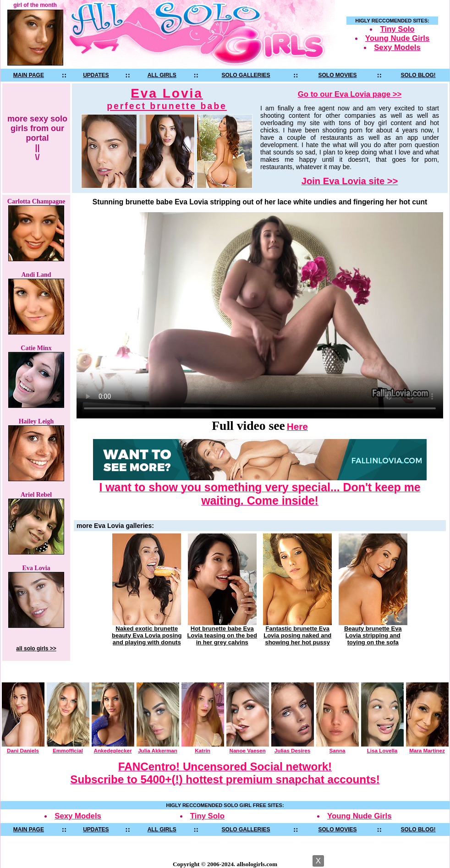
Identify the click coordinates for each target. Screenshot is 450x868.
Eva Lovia (167, 99)
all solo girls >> (36, 648)
